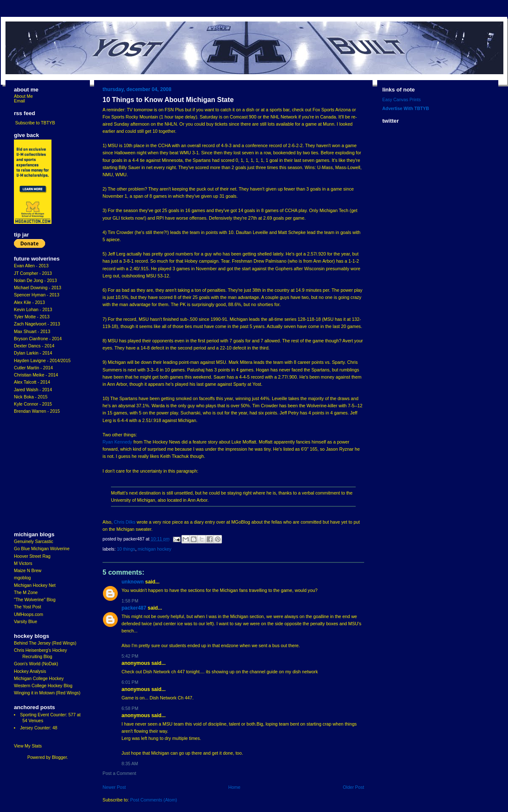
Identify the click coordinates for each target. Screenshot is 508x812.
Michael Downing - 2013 (38, 288)
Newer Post (114, 787)
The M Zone (26, 593)
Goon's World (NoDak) (36, 664)
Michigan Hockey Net (35, 585)
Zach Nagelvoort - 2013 (37, 324)
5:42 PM (130, 656)
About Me (23, 96)
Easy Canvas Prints (401, 100)
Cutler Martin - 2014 (33, 368)
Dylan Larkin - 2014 (33, 353)
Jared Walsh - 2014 (33, 390)
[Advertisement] (39, 473)
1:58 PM (130, 601)
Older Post (353, 787)
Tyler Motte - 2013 (32, 317)
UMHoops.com (28, 614)
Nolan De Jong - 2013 (35, 281)
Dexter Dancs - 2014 (34, 346)
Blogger (59, 757)
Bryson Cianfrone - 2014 (38, 339)
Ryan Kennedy (117, 442)
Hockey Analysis (30, 671)
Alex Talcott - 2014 (32, 382)
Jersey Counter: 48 (38, 728)
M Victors (23, 563)
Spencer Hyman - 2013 (37, 295)
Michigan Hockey (154, 549)
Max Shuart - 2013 (32, 332)
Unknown (133, 582)
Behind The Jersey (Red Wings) (45, 643)
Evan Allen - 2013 (31, 266)
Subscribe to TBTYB (35, 123)
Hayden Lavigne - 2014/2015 (42, 361)
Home (234, 787)
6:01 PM (130, 682)
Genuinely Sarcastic (34, 542)
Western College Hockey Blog (43, 686)
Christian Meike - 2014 (36, 375)
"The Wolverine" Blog (35, 600)
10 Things (126, 549)
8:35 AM (130, 764)
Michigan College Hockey (39, 679)
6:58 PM (130, 708)
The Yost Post (28, 607)
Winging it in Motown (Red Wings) (47, 693)
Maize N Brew (28, 571)
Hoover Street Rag (32, 556)
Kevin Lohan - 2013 (33, 310)
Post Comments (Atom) (153, 800)
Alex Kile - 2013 (29, 302)
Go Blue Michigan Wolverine (42, 549)
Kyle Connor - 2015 (33, 404)
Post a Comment (119, 773)
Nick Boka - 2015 (31, 397)
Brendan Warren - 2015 (37, 411)
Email (19, 101)
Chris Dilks (125, 522)
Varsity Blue (26, 622)
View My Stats (28, 746)
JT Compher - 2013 (33, 273)
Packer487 (134, 608)
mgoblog (22, 578)
